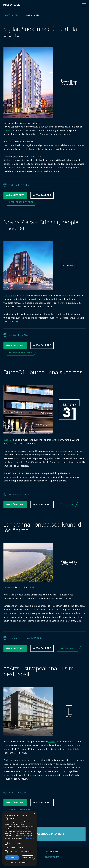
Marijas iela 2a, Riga (18, 335)
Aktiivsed (11, 15)
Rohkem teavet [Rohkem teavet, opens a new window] (29, 838)
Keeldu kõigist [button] (28, 858)
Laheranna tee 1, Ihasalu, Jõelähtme (26, 638)
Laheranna (9, 587)
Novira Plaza (10, 295)
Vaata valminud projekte (44, 834)
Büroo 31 (8, 440)
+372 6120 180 (51, 852)
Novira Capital (12, 5)
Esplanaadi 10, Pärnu (19, 792)
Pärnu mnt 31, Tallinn (19, 494)
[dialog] (20, 838)
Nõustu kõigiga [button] (12, 858)
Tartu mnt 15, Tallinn (19, 185)
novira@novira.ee (53, 857)
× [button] (34, 814)
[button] (20, 862)
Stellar (7, 130)
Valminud (32, 15)
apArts (52, 742)
